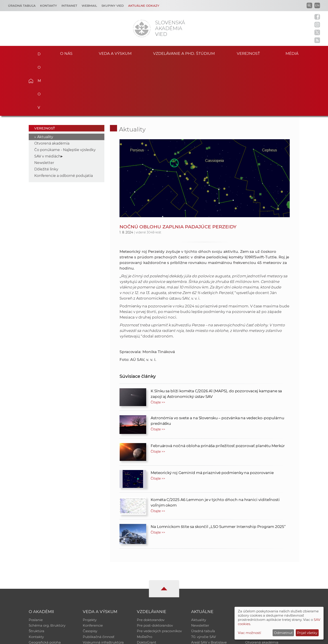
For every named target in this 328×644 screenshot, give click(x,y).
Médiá (293, 53)
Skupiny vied (113, 6)
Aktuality (45, 82)
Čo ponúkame (203, 594)
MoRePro (145, 582)
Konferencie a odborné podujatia (64, 120)
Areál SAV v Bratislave (209, 588)
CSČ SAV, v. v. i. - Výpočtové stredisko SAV (95, 639)
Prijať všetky (307, 633)
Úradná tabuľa (203, 576)
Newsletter (44, 107)
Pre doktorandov (151, 565)
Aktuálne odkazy (144, 6)
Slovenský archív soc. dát (265, 571)
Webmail (89, 6)
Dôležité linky (46, 114)
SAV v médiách (48, 101)
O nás (66, 53)
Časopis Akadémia (261, 582)
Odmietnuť (283, 633)
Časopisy (90, 576)
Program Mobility (151, 594)
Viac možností (249, 633)
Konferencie (93, 571)
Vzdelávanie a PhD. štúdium (184, 53)
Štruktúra (36, 576)
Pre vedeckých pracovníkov (159, 576)
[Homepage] (142, 29)
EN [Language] (317, 5)
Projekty (90, 565)
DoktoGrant (147, 588)
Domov (38, 53)
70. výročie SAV (203, 582)
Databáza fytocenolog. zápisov (270, 576)
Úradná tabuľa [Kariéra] (22, 6)
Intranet (69, 6)
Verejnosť (248, 53)
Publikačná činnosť (99, 582)
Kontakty (49, 6)
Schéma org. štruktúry (47, 571)
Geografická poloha (45, 588)
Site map (230, 639)
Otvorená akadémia (52, 88)
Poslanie (36, 565)
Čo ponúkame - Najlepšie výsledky (65, 95)
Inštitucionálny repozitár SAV (269, 565)
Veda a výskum (115, 53)
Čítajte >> (158, 347)
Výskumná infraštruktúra (103, 588)
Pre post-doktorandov (155, 571)
